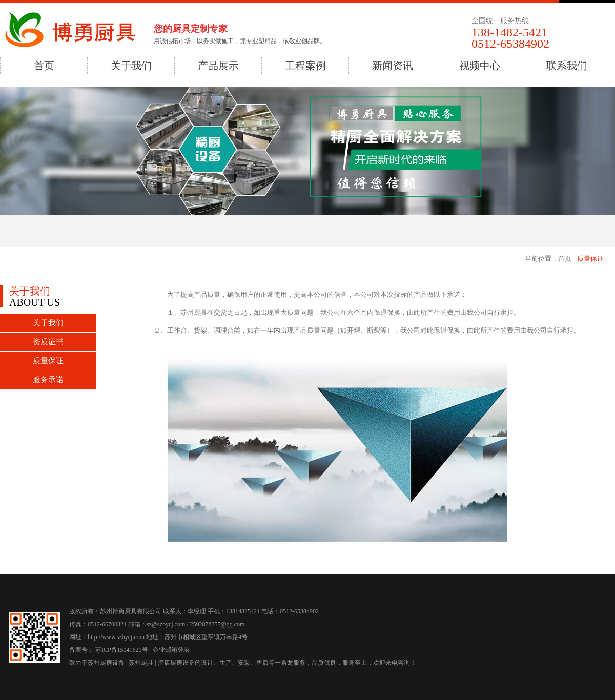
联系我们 (567, 66)
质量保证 (48, 361)
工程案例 (305, 66)
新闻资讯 (393, 66)
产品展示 (218, 66)
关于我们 (131, 66)
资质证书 (48, 342)
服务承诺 (48, 380)
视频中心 (480, 66)
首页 (44, 66)
